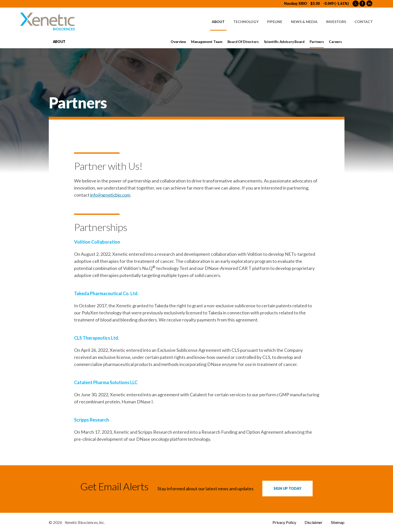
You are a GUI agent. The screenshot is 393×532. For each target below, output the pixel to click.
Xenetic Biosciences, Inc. (85, 522)
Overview (178, 42)
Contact (364, 22)
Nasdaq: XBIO (296, 3)
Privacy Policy (284, 522)
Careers (335, 42)
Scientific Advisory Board (284, 42)
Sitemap (338, 522)
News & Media (304, 22)
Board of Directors (243, 42)
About (218, 22)
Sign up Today (287, 488)
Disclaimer (314, 522)
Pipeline (275, 22)
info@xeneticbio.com (110, 195)
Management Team (207, 42)
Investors (336, 22)
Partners (317, 42)
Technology (246, 22)
